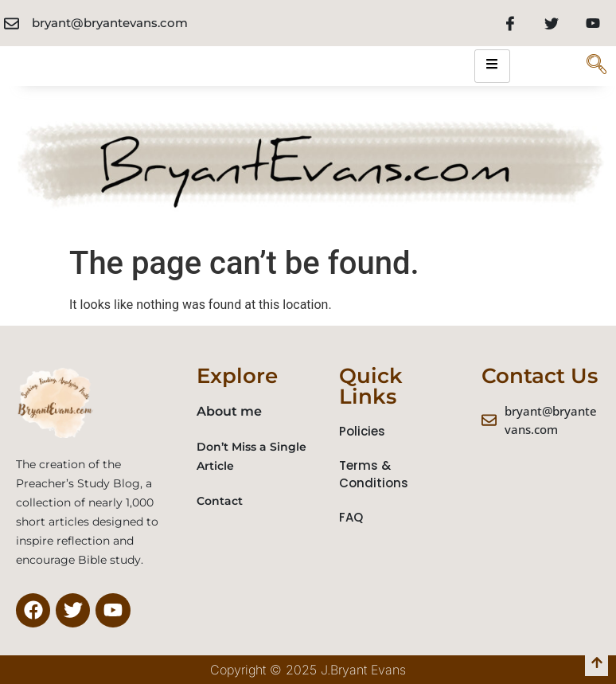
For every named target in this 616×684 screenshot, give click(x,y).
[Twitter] (552, 23)
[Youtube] (593, 23)
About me (229, 411)
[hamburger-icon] (492, 66)
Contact (220, 501)
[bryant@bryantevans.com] (12, 23)
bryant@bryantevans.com (110, 23)
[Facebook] (510, 23)
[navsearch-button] (596, 66)
